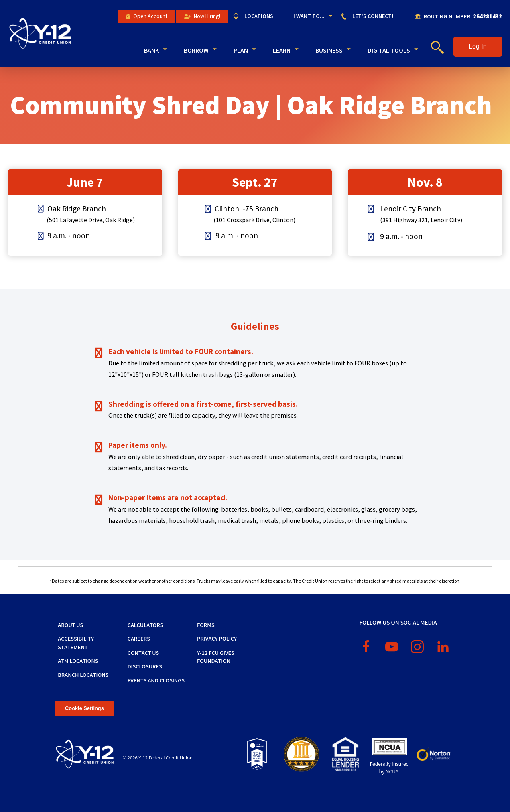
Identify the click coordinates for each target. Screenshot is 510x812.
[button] (478, 47)
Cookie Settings (84, 708)
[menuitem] (257, 16)
